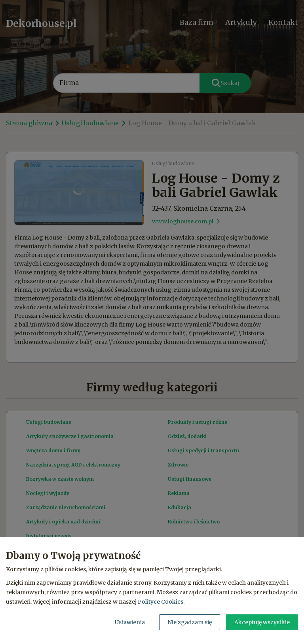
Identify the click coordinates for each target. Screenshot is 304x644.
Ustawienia (130, 622)
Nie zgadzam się (190, 622)
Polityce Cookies (161, 602)
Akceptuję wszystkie (262, 622)
